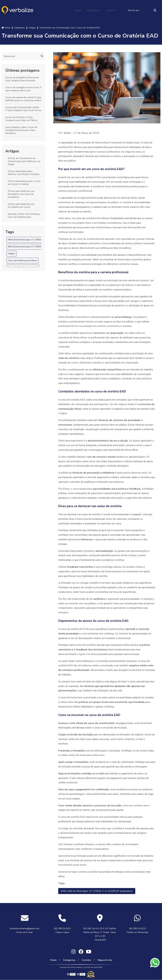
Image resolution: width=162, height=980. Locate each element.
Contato (111, 10)
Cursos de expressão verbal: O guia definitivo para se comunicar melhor (23, 99)
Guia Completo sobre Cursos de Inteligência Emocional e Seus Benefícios (21, 130)
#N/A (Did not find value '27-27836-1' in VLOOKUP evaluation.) (38, 240)
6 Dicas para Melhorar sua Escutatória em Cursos (21, 206)
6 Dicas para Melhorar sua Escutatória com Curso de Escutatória (21, 194)
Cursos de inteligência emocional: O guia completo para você (23, 89)
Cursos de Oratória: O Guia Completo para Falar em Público (21, 119)
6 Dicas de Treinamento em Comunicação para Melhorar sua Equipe (24, 161)
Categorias (92, 10)
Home (78, 10)
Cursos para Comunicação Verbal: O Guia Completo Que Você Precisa (23, 109)
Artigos (12, 151)
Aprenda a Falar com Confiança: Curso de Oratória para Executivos (24, 217)
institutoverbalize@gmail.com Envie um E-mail (25, 930)
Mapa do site (105, 960)
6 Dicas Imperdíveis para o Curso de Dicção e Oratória (24, 183)
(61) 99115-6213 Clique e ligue (62, 930)
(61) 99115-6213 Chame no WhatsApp (137, 930)
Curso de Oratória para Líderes (23, 261)
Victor (67, 133)
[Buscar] (155, 10)
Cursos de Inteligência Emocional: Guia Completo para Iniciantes (22, 79)
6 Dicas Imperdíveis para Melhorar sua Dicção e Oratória (24, 173)
